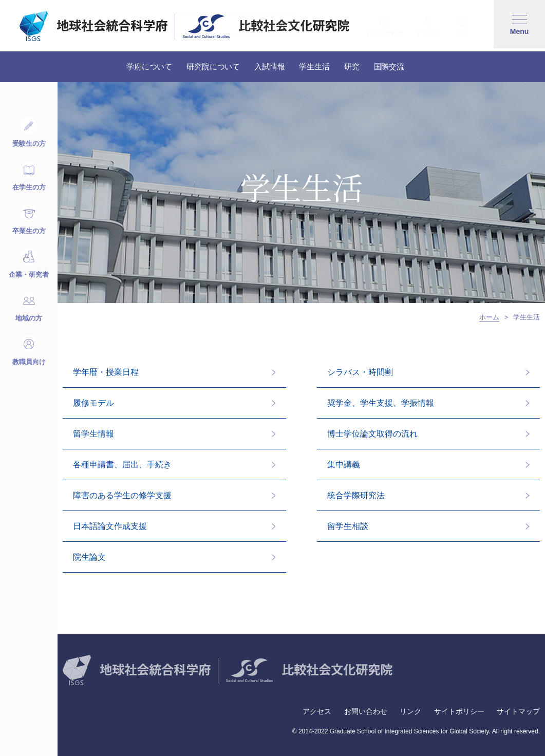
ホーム (489, 317)
